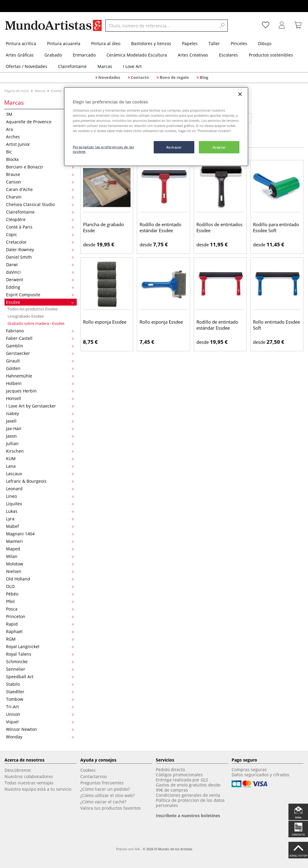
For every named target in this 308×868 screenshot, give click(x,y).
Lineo (40, 496)
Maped (40, 549)
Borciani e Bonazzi (40, 167)
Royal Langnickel (40, 646)
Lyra (40, 519)
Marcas (40, 91)
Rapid (40, 624)
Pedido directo (170, 770)
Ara (40, 129)
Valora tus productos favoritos (111, 808)
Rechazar (174, 147)
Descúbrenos (18, 770)
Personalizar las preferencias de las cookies (103, 149)
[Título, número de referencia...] (161, 26)
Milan (40, 556)
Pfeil (40, 601)
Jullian (40, 443)
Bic (40, 152)
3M (40, 114)
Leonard (40, 489)
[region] (156, 127)
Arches (40, 137)
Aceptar (219, 147)
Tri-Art (40, 707)
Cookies (88, 770)
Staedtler (40, 692)
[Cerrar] (240, 94)
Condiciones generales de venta (188, 795)
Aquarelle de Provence (40, 122)
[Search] (222, 26)
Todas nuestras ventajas (29, 783)
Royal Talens (40, 654)
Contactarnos (94, 776)
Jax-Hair (40, 428)
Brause (40, 174)
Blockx (40, 159)
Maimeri (40, 541)
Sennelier (40, 669)
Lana (40, 466)
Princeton (40, 616)
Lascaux (40, 474)
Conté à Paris (40, 227)
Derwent (40, 280)
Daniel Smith (40, 257)
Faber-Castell (40, 338)
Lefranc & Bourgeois (40, 481)
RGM (40, 639)
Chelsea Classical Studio (40, 204)
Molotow (40, 564)
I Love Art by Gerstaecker (40, 406)
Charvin (40, 197)
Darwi (40, 265)
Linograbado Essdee (26, 316)
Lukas (40, 511)
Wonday (40, 737)
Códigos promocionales (179, 775)
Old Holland (40, 579)
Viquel (40, 722)
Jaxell (40, 421)
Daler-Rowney (40, 249)
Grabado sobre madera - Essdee (36, 323)
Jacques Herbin (40, 391)
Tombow (40, 699)
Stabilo (40, 684)
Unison (40, 714)
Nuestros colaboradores (29, 776)
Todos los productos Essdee (32, 309)
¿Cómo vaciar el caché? (103, 802)
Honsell (40, 398)
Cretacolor (40, 242)
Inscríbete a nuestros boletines (188, 816)
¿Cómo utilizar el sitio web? (108, 795)
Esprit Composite (40, 295)
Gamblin (40, 346)
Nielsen (40, 571)
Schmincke (40, 662)
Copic (40, 234)
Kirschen (40, 451)
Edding (40, 287)
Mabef (40, 526)
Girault (40, 361)
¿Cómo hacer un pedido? (105, 789)
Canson (40, 182)
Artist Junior (40, 144)
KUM (40, 459)
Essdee (56, 91)
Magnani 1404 (40, 534)
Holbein (40, 383)
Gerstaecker (40, 353)
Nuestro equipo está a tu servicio (38, 789)
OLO (40, 586)
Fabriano (40, 331)
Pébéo (40, 594)
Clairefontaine (40, 212)
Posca (40, 609)
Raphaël (40, 631)
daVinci (40, 272)
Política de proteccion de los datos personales (190, 803)
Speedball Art (40, 677)
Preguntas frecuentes (102, 783)
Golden (40, 368)
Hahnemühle (40, 376)
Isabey (40, 413)
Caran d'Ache (40, 189)
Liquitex (40, 504)
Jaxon (40, 436)
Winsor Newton (40, 729)
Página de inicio (17, 91)
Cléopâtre (40, 219)
